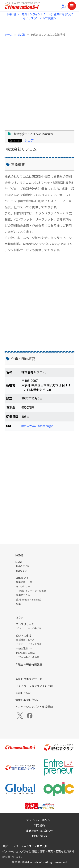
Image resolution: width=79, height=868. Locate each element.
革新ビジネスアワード (29, 679)
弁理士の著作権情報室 (29, 665)
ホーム (9, 35)
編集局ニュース (24, 582)
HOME (19, 555)
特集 (19, 604)
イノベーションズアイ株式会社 (29, 846)
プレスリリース (25, 624)
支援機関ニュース (25, 640)
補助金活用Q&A (24, 649)
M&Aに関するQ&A (25, 653)
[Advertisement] (39, 81)
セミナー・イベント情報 (29, 644)
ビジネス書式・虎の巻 (28, 657)
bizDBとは (22, 571)
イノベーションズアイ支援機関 (34, 707)
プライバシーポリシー (39, 820)
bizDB (21, 35)
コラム (19, 618)
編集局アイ (22, 578)
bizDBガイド (23, 566)
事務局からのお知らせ (39, 831)
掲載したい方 (23, 693)
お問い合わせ (39, 836)
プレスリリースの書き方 (29, 628)
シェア (29, 140)
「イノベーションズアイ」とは (34, 686)
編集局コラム (23, 595)
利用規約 (39, 825)
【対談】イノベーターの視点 (31, 591)
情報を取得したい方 (27, 700)
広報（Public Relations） (29, 600)
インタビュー (23, 587)
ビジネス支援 (23, 636)
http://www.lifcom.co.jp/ (37, 426)
